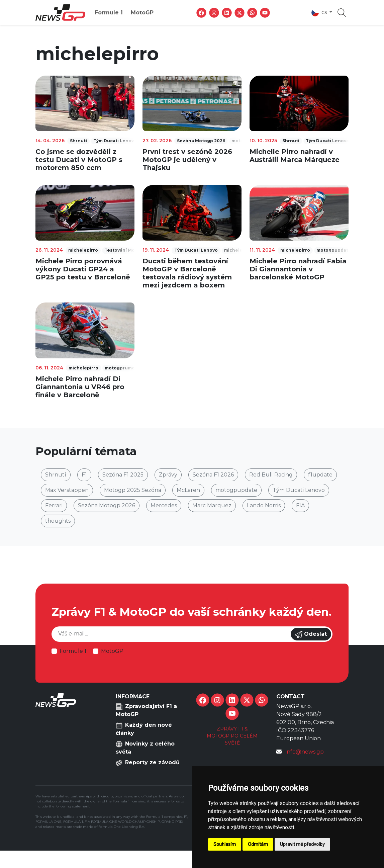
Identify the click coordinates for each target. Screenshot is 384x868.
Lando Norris (264, 505)
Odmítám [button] (258, 844)
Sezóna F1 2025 (123, 475)
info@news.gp (305, 752)
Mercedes (164, 505)
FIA (300, 505)
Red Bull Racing (271, 475)
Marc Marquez (212, 505)
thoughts (58, 521)
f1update (320, 475)
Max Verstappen (67, 490)
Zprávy (168, 475)
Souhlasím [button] (225, 844)
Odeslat (311, 634)
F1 (84, 475)
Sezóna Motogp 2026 (107, 505)
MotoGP (142, 13)
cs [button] (320, 13)
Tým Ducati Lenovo (299, 490)
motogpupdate (236, 490)
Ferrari (54, 505)
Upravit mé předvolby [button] (302, 844)
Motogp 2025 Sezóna (133, 490)
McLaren (188, 490)
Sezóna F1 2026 (213, 475)
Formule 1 (109, 13)
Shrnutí (56, 475)
